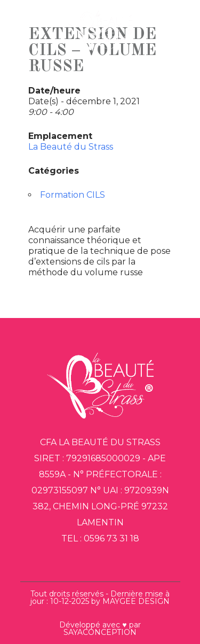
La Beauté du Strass (71, 147)
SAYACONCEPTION (100, 632)
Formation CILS (73, 195)
